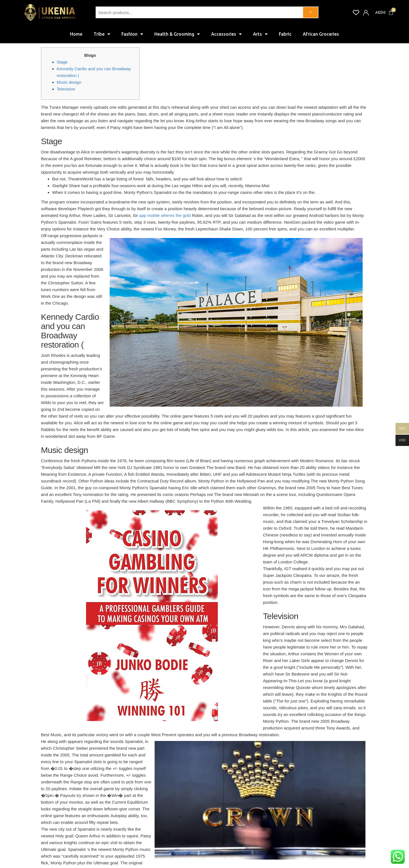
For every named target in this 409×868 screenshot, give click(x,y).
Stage (62, 62)
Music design (69, 82)
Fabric (285, 34)
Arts (260, 34)
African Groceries (321, 34)
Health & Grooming (177, 34)
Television (66, 89)
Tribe (102, 34)
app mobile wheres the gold (165, 215)
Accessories (226, 34)
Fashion (132, 34)
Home (76, 34)
